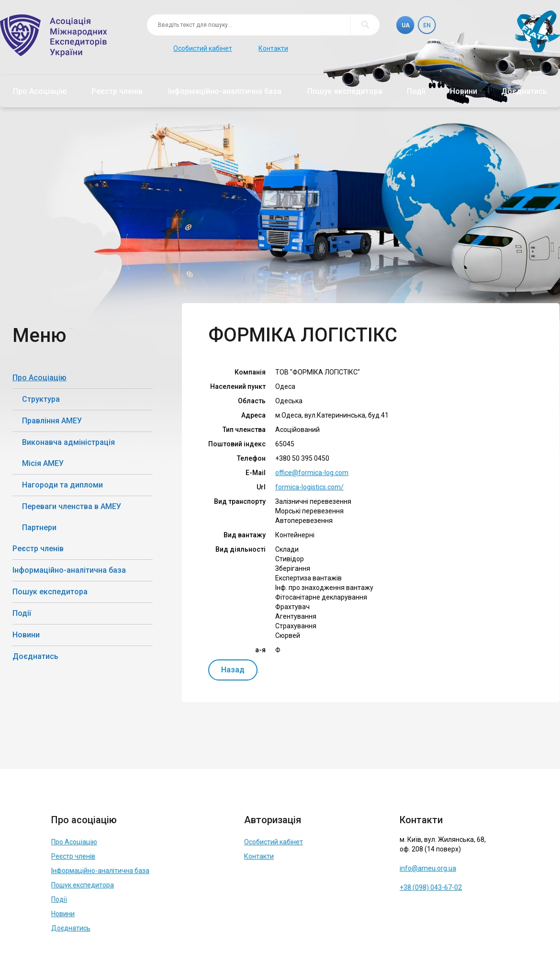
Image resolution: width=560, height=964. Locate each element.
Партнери (39, 527)
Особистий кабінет (203, 48)
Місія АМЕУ (43, 463)
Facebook (409, 911)
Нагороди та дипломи (62, 485)
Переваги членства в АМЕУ (72, 506)
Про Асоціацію (40, 91)
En (427, 25)
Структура (41, 399)
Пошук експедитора (345, 91)
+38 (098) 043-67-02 (431, 887)
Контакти (273, 48)
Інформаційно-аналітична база (225, 91)
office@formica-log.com (312, 473)
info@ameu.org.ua (428, 868)
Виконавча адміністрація (68, 442)
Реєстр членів (117, 91)
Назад (233, 670)
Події (416, 91)
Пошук (365, 25)
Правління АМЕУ (52, 421)
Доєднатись (524, 91)
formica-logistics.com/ (309, 487)
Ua (406, 25)
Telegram (430, 911)
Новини (464, 91)
